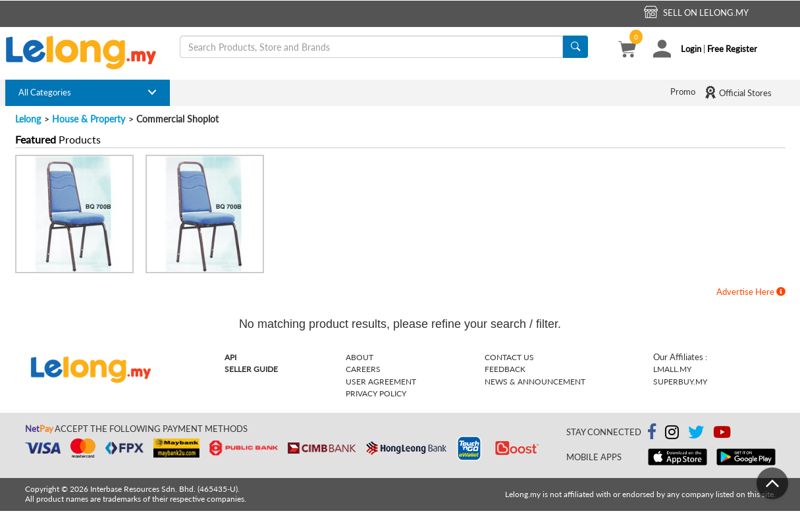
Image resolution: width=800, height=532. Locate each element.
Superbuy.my (680, 382)
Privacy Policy (376, 393)
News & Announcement (535, 382)
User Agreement (381, 382)
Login (691, 49)
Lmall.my (672, 369)
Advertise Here (751, 292)
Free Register (732, 49)
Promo (683, 92)
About (360, 357)
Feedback (505, 369)
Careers (363, 369)
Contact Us (509, 357)
